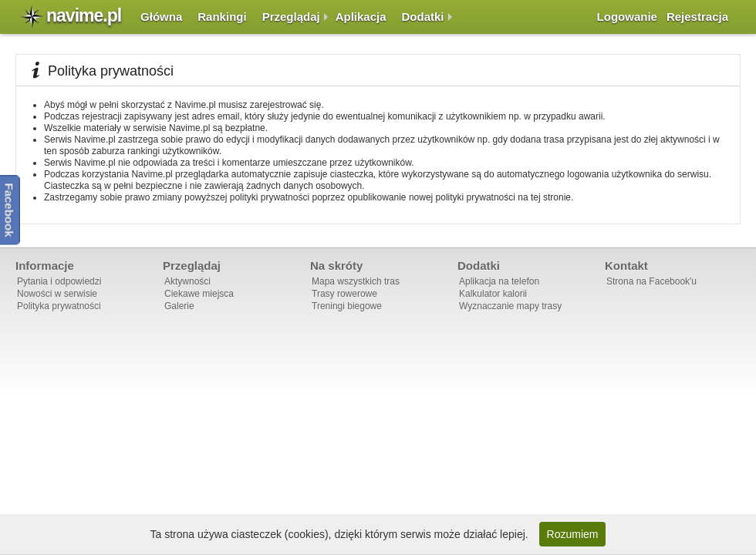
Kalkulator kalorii (493, 294)
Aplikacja (361, 17)
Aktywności (187, 281)
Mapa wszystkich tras (356, 281)
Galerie (179, 306)
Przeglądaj (291, 17)
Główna (161, 17)
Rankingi (222, 17)
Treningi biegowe (347, 306)
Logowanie (627, 17)
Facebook (10, 210)
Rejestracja (697, 17)
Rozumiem (573, 534)
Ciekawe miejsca (199, 294)
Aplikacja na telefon (499, 281)
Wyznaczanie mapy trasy (510, 306)
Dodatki (423, 17)
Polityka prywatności (59, 306)
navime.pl (84, 15)
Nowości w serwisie (57, 294)
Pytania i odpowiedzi (59, 281)
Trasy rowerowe (344, 294)
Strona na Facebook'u (651, 281)
